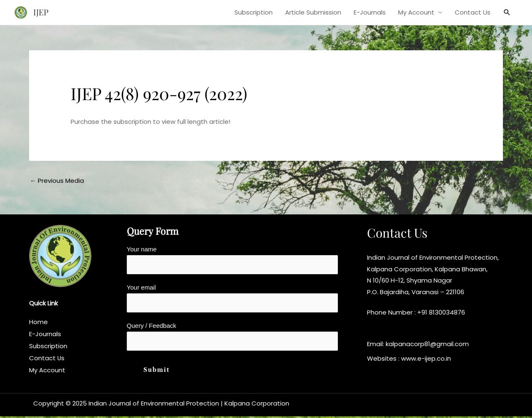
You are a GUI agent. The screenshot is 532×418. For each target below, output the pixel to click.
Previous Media (57, 181)
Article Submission (313, 12)
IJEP (41, 12)
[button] (507, 12)
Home (38, 322)
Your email (232, 299)
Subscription (254, 12)
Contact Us (473, 12)
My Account (416, 12)
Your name (232, 260)
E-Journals (370, 12)
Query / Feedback (232, 338)
